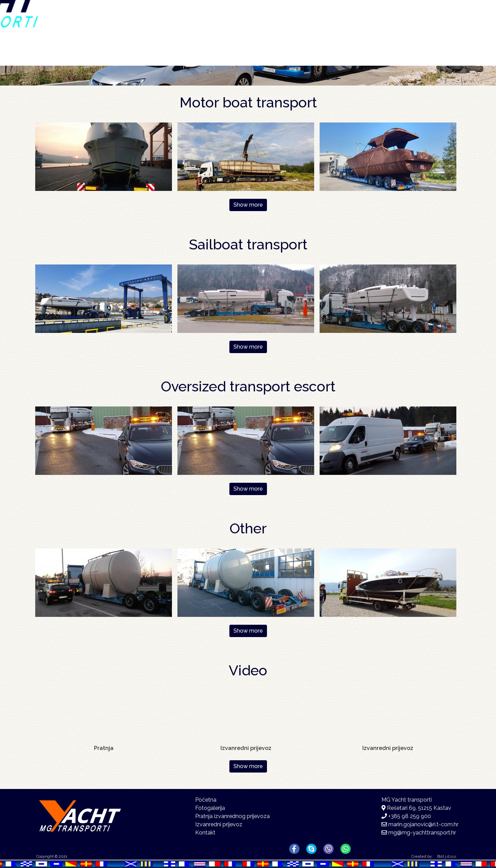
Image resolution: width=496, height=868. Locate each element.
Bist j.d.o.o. (447, 857)
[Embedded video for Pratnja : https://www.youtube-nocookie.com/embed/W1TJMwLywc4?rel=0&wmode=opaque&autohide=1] (104, 716)
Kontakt (407, 23)
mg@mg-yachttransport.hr (422, 833)
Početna (236, 23)
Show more (248, 205)
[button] (104, 156)
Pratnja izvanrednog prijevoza (232, 816)
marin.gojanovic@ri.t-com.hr (423, 824)
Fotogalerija (344, 24)
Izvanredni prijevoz (219, 824)
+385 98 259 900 (410, 816)
